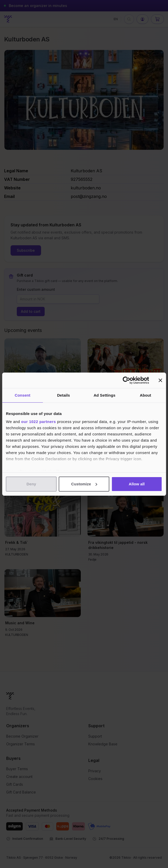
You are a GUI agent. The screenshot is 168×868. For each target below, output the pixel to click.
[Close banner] (160, 380)
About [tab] (146, 395)
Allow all (137, 484)
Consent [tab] (23, 395)
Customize (84, 484)
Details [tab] (63, 395)
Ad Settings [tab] (105, 395)
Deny (31, 484)
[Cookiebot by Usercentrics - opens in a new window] (126, 380)
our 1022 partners (38, 422)
